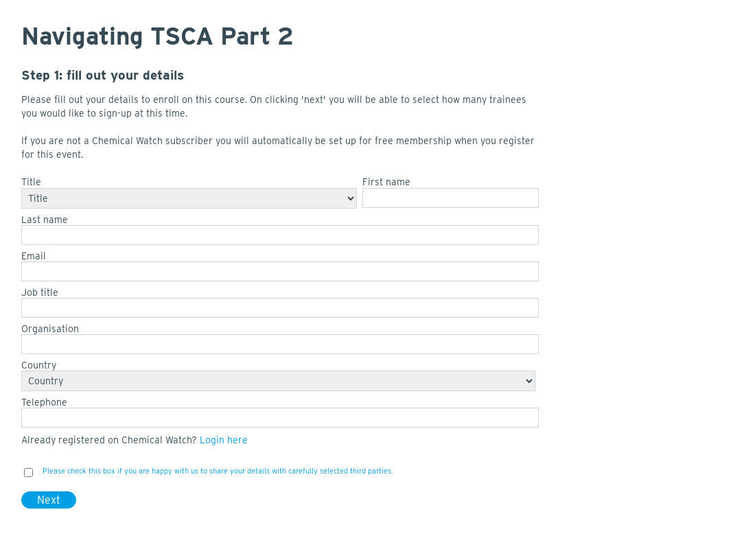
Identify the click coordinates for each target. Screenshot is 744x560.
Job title (40, 292)
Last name (45, 220)
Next (49, 500)
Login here (224, 440)
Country (39, 365)
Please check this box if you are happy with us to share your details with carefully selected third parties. (218, 471)
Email (34, 256)
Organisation (50, 329)
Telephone (44, 402)
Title (31, 182)
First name (386, 182)
